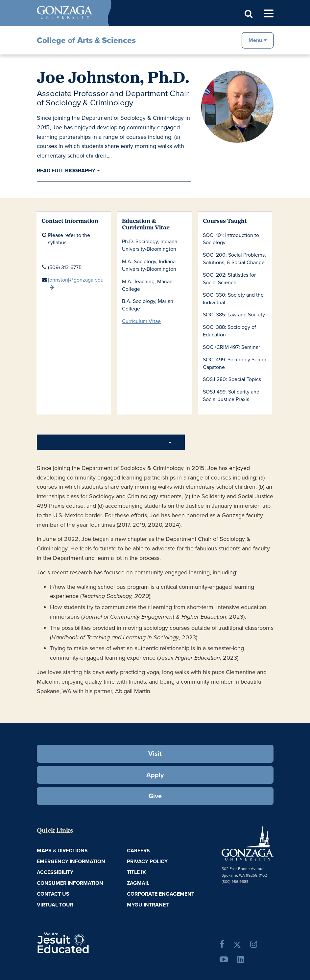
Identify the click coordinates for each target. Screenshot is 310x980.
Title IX (136, 872)
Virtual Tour (55, 905)
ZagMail (138, 883)
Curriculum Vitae (141, 321)
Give (155, 796)
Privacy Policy (147, 861)
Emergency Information (71, 861)
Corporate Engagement (161, 894)
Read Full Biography (66, 170)
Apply (155, 775)
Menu (255, 40)
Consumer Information (70, 883)
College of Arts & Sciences (86, 40)
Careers (138, 851)
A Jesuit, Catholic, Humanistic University (83, 942)
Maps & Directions (62, 851)
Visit (155, 753)
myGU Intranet (148, 905)
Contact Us (53, 894)
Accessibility (55, 872)
